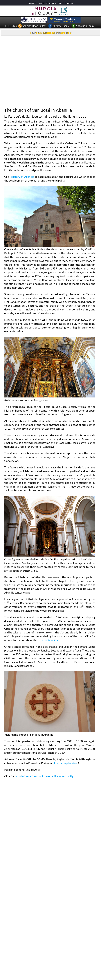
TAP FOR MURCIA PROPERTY (51, 33)
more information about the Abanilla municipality (44, 776)
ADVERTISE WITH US (47, 3)
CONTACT (32, 3)
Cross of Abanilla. (48, 640)
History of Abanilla (23, 177)
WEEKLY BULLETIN (65, 3)
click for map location (66, 763)
